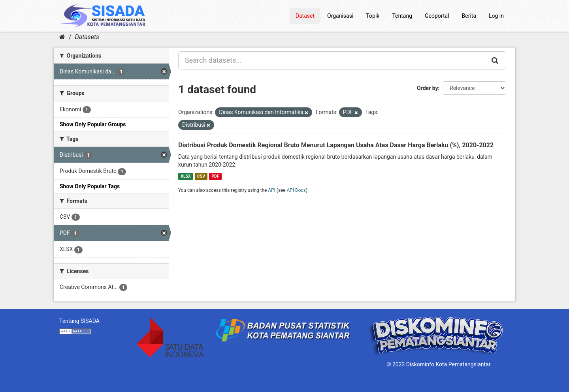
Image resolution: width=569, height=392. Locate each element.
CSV (201, 176)
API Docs (296, 190)
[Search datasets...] (332, 60)
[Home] (62, 37)
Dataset (305, 16)
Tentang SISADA (79, 321)
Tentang (402, 16)
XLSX (186, 176)
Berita (469, 16)
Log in (496, 16)
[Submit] (496, 60)
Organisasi (340, 16)
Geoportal (437, 16)
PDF (215, 176)
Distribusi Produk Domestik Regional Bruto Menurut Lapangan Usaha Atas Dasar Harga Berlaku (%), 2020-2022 (336, 145)
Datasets (87, 37)
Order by (428, 88)
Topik (373, 16)
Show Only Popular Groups (93, 124)
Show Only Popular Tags (90, 186)
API (272, 190)
